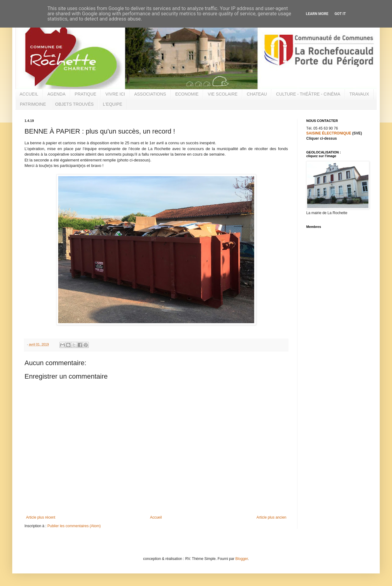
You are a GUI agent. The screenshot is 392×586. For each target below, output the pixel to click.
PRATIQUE (86, 94)
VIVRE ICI (115, 94)
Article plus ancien (271, 517)
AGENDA (57, 94)
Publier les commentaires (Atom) (74, 526)
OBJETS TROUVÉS (74, 104)
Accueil (156, 517)
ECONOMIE (187, 94)
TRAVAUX (359, 94)
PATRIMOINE (33, 104)
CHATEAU (257, 94)
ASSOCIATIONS (150, 94)
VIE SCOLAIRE (222, 94)
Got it (340, 14)
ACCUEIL (29, 94)
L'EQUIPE (113, 104)
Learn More (317, 14)
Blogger (242, 559)
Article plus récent (41, 517)
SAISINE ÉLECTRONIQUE (329, 133)
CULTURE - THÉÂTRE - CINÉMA (308, 94)
